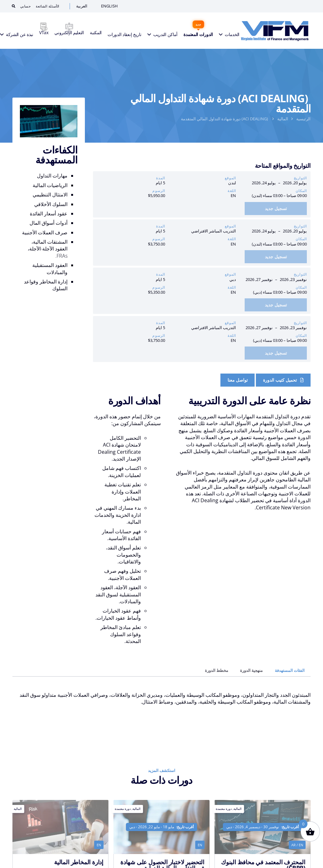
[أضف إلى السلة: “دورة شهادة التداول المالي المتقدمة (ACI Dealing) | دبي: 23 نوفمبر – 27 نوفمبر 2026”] (276, 305)
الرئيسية (303, 119)
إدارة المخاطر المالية (79, 862)
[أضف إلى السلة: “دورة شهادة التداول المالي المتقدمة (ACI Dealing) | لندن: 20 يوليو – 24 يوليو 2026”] (276, 209)
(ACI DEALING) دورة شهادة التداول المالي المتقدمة (225, 119)
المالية (283, 119)
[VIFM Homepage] (273, 31)
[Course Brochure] (283, 380)
